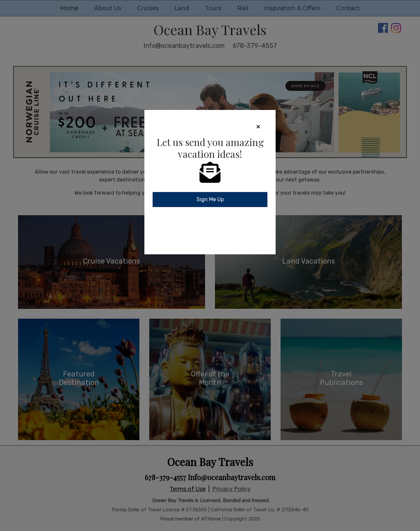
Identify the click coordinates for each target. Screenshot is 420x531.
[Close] (258, 127)
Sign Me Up (210, 199)
